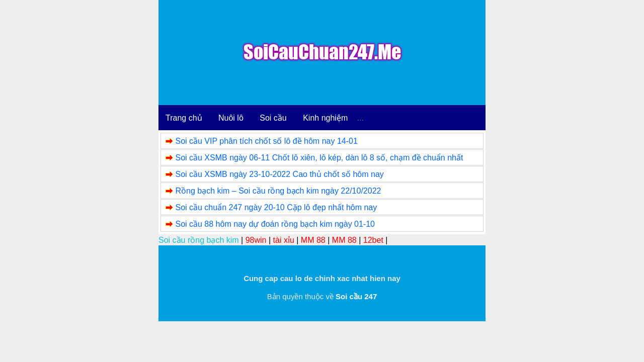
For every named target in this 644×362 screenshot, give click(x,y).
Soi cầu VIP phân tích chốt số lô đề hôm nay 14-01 (266, 141)
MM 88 (313, 240)
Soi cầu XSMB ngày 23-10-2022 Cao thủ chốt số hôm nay (279, 174)
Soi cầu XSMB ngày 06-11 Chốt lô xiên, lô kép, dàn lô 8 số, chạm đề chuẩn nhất (319, 158)
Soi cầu (273, 118)
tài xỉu (284, 240)
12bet (373, 240)
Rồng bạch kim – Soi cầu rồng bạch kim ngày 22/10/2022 (278, 191)
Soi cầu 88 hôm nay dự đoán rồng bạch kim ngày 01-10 (275, 224)
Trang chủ (184, 118)
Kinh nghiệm (325, 118)
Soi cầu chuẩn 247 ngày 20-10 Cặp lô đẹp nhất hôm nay (276, 207)
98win (256, 240)
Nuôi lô (231, 118)
